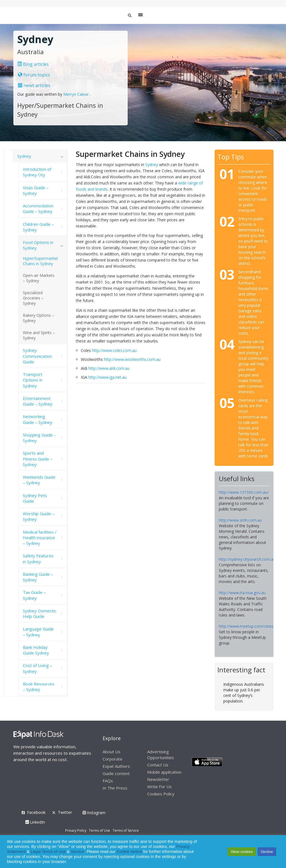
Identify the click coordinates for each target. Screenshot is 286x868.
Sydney (152, 165)
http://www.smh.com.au (240, 520)
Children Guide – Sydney (38, 227)
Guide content (116, 773)
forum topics (34, 75)
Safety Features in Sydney (38, 558)
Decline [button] (267, 852)
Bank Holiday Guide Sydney (36, 650)
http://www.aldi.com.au (109, 368)
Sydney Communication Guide (37, 356)
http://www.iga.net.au (107, 377)
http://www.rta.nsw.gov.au (242, 593)
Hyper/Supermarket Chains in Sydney (40, 261)
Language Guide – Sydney (38, 632)
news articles (34, 85)
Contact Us (158, 765)
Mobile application (164, 772)
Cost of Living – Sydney (37, 668)
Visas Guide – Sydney (36, 190)
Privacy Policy (76, 830)
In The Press (115, 788)
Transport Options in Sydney (33, 380)
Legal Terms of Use (48, 852)
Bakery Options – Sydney (38, 318)
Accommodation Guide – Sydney (38, 208)
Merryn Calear (77, 94)
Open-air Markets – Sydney (39, 278)
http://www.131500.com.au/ (244, 492)
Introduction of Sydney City (37, 172)
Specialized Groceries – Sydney (33, 298)
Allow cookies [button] (242, 852)
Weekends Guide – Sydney (39, 480)
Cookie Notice (129, 852)
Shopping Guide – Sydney (39, 438)
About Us (112, 752)
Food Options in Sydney (38, 245)
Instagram (94, 813)
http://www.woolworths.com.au (132, 359)
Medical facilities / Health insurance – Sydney (40, 538)
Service (78, 852)
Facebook (36, 812)
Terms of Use (100, 830)
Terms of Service (126, 830)
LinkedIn (35, 822)
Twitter (65, 812)
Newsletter (158, 779)
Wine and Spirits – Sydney (39, 335)
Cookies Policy (161, 794)
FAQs (108, 781)
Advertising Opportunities (161, 755)
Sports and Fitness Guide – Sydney (38, 459)
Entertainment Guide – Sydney (38, 401)
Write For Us (159, 787)
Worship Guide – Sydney (39, 516)
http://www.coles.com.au (114, 350)
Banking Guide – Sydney (38, 577)
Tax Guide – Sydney (34, 595)
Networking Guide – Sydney (38, 419)
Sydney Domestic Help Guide (40, 613)
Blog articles (33, 64)
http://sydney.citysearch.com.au (247, 559)
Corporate (112, 759)
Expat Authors (116, 766)
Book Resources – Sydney (39, 687)
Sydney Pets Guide (35, 498)
